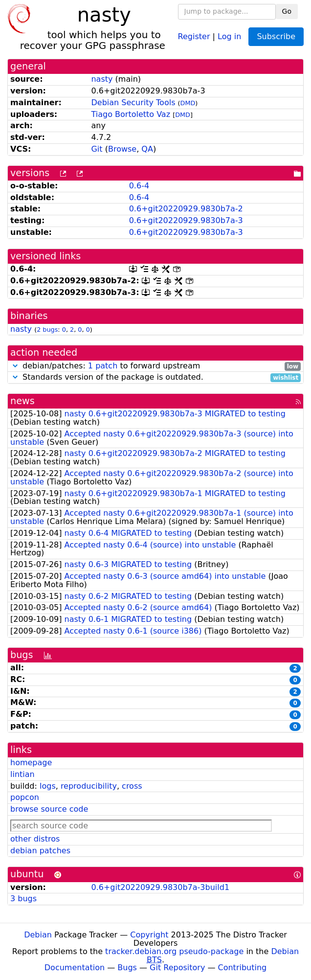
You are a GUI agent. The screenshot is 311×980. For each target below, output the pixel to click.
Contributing (243, 968)
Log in (229, 36)
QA (147, 149)
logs (48, 786)
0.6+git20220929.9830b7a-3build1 (160, 887)
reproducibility (89, 786)
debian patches (40, 851)
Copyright (149, 935)
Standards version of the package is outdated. (155, 377)
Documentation (75, 968)
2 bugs (47, 330)
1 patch (103, 366)
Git (97, 149)
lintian (22, 774)
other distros (35, 839)
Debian (38, 935)
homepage (31, 763)
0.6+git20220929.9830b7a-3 (186, 220)
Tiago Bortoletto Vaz (131, 114)
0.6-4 (139, 186)
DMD (188, 103)
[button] (15, 366)
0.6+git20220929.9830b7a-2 (186, 209)
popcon (25, 797)
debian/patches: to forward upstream (155, 366)
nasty (102, 79)
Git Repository (177, 968)
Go (287, 11)
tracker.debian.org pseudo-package (174, 951)
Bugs (127, 968)
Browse (122, 149)
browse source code (49, 809)
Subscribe (276, 36)
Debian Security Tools (133, 103)
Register (194, 36)
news (22, 401)
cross (132, 786)
